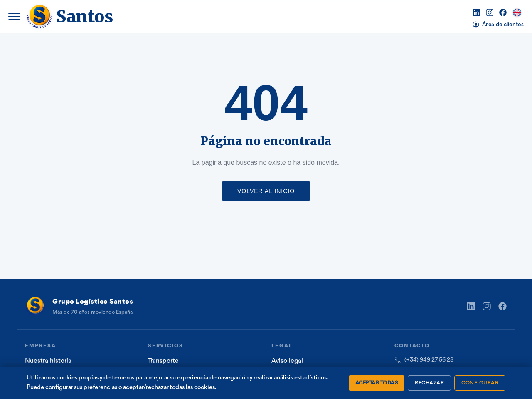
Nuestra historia (48, 361)
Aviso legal (287, 361)
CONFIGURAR (480, 383)
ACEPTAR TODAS (377, 383)
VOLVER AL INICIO (266, 191)
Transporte (163, 361)
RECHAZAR (429, 383)
